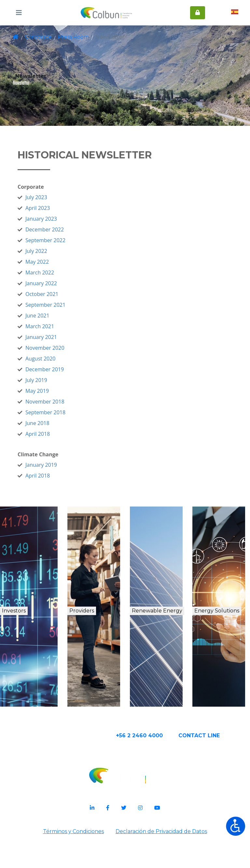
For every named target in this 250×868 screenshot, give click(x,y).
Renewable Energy (164, 637)
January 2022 (61, 299)
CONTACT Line (220, 766)
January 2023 (61, 235)
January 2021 (61, 353)
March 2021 (59, 342)
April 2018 (57, 450)
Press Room (69, 37)
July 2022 (56, 267)
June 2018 (57, 439)
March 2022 (59, 288)
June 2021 (57, 331)
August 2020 (60, 375)
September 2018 (65, 428)
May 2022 (57, 278)
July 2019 (56, 396)
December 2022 (64, 245)
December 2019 (64, 385)
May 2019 (57, 407)
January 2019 (61, 481)
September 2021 (65, 321)
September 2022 (65, 256)
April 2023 (57, 224)
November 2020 (64, 364)
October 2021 (62, 310)
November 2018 (64, 418)
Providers (95, 630)
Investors (29, 630)
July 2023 (56, 213)
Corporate (38, 37)
